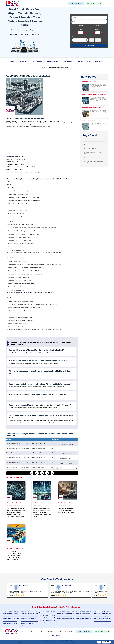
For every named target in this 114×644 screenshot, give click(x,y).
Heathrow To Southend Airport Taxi (48, 623)
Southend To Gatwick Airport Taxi (29, 614)
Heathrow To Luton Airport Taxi (47, 620)
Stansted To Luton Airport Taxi (101, 611)
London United (29, 293)
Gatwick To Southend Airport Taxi (66, 619)
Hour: (92, 39)
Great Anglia (51, 216)
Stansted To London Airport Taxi (102, 616)
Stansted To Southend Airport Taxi (102, 614)
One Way (81, 26)
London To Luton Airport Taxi (83, 614)
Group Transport (67, 61)
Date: (74, 37)
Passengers (79, 29)
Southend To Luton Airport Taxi (29, 619)
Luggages (96, 29)
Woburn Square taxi (92, 148)
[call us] (76, 3)
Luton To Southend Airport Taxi (11, 616)
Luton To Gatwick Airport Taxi (10, 623)
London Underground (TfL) (34, 253)
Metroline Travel (29, 216)
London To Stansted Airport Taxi (83, 611)
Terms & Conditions (47, 632)
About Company (99, 61)
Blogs (89, 61)
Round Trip (99, 26)
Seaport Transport (37, 61)
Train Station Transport (52, 61)
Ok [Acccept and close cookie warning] (99, 642)
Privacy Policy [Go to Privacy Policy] (106, 642)
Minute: (98, 39)
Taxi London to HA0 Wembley (89, 81)
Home (12, 61)
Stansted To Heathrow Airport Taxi (102, 621)
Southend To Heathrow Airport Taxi (30, 621)
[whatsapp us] (94, 3)
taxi (84, 139)
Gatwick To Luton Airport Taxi (65, 616)
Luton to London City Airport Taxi (11, 619)
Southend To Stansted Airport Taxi (30, 616)
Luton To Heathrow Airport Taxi (11, 614)
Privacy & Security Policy (66, 632)
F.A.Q (22, 632)
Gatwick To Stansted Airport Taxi (65, 611)
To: (75, 22)
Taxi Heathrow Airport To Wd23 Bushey (91, 108)
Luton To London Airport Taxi (10, 621)
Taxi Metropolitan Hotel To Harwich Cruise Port (60, 67)
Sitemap (32, 632)
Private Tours (79, 61)
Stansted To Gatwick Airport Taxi (102, 619)
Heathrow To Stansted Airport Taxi (48, 618)
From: (76, 18)
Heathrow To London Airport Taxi (47, 615)
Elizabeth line (41, 216)
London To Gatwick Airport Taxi (83, 619)
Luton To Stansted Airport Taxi (10, 611)
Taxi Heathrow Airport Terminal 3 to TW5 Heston (94, 94)
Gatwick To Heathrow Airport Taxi (66, 614)
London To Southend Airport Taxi (84, 616)
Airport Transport (23, 61)
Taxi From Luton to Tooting (88, 121)
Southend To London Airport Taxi (29, 611)
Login (106, 3)
